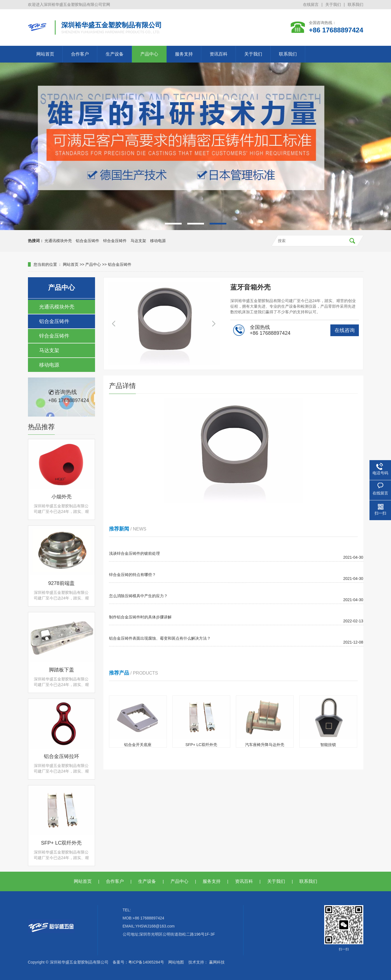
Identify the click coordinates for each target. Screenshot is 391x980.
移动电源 (158, 241)
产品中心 (149, 54)
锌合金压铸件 (115, 241)
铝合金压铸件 (87, 241)
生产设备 (115, 54)
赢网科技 (217, 962)
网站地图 (176, 962)
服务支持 (184, 54)
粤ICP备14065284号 (146, 962)
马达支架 (138, 241)
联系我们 (356, 4)
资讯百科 (219, 54)
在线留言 (311, 4)
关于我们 (333, 4)
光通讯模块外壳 (58, 241)
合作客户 (80, 54)
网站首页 (45, 54)
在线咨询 (345, 330)
